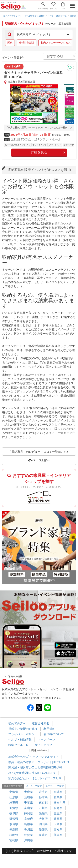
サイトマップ (43, 745)
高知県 (58, 830)
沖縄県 (28, 840)
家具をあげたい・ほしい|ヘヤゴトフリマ (35, 778)
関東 (10, 43)
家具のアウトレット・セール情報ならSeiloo (24, 16)
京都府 (28, 819)
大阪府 (43, 819)
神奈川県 (59, 803)
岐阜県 (14, 813)
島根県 (28, 824)
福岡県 (14, 835)
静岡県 (28, 813)
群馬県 (58, 797)
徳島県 (14, 830)
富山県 (28, 808)
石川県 (43, 808)
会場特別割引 (27, 43)
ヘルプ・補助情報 (20, 740)
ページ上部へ (39, 460)
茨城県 (28, 797)
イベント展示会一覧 (57, 16)
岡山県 (43, 824)
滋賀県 (14, 819)
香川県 (28, 830)
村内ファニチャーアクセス (56, 43)
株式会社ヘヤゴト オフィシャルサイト (33, 757)
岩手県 (43, 792)
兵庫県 (58, 819)
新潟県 (14, 808)
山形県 (14, 797)
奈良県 (14, 824)
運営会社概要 (41, 723)
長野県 (58, 808)
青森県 (28, 792)
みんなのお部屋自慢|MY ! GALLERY (32, 773)
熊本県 (58, 835)
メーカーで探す (34, 786)
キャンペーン (46, 740)
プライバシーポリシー (23, 734)
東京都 (43, 803)
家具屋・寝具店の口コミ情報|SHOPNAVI (35, 767)
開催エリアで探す (13, 786)
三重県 (58, 813)
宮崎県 (14, 840)
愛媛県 (43, 830)
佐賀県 (28, 835)
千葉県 (28, 803)
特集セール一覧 (19, 745)
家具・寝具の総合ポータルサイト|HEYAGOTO (39, 762)
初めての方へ (17, 723)
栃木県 (43, 797)
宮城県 (58, 792)
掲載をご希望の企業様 (23, 729)
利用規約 (49, 729)
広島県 (58, 824)
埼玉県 (14, 803)
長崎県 (43, 835)
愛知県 (43, 813)
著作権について (54, 734)
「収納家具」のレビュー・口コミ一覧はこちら (39, 452)
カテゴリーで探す (55, 786)
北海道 (14, 792)
